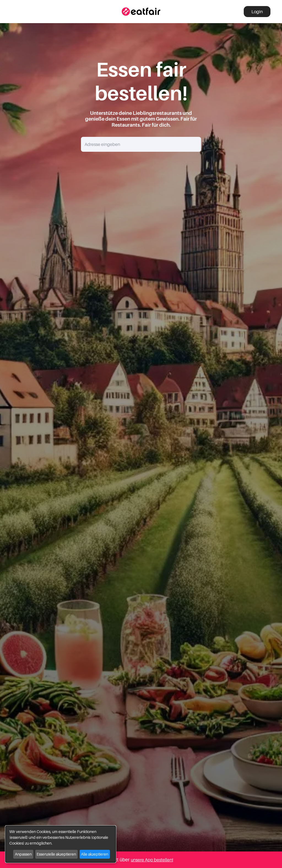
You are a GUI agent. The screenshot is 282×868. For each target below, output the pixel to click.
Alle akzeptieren (95, 854)
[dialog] (61, 844)
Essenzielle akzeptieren (56, 854)
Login (257, 12)
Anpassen (23, 854)
